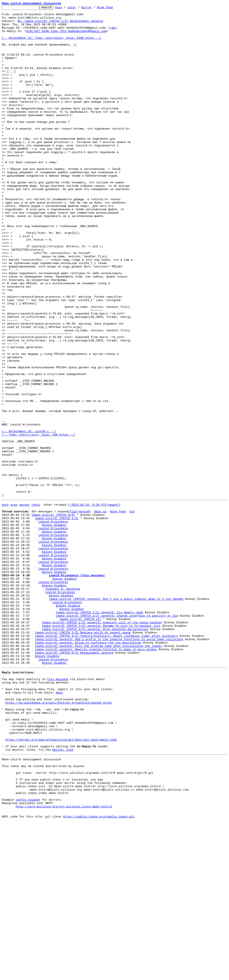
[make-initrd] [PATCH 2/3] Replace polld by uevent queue (83, 757)
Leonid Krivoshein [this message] (77, 688)
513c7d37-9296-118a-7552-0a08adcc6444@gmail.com (66, 36)
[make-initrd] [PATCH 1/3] (57, 620)
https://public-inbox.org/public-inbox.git (99, 975)
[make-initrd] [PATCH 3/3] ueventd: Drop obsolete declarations (95, 753)
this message (58, 811)
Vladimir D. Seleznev (63, 704)
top (132, 611)
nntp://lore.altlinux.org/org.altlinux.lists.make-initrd (64, 963)
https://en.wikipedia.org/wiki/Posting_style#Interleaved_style (59, 840)
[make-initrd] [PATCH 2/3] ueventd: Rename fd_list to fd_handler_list (101, 749)
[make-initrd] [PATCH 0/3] (53, 616)
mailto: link (63, 896)
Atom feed (112, 9)
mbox (59, 828)
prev (14, 603)
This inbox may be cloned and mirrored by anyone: (44, 915)
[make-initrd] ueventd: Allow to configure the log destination (88, 769)
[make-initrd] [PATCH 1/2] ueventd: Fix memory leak (100, 733)
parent (24, 603)
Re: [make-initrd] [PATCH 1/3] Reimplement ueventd (60, 24)
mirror (94, 9)
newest (113, 603)
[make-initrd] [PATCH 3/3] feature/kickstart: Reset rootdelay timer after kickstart (106, 761)
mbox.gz (100, 611)
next (5, 603)
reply (36, 603)
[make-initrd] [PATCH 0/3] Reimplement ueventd (74, 781)
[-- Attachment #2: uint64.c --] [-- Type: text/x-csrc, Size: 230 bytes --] (38, 518)
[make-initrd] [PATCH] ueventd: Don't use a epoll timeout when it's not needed (116, 716)
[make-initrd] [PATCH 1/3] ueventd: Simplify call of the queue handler (102, 745)
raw (113, 32)
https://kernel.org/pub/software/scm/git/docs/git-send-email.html (61, 884)
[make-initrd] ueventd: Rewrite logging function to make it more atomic (96, 777)
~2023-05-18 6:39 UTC (88, 603)
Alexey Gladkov (54, 628)
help (66, 9)
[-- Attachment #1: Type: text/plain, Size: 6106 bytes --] (52, 44)
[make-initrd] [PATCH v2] (80, 741)
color (79, 9)
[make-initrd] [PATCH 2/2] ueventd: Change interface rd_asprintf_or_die (117, 737)
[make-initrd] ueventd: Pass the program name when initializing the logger (99, 773)
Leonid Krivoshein (53, 624)
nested (84, 611)
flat (73, 611)
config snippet (28, 955)
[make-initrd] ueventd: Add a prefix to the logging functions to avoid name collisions (109, 765)
